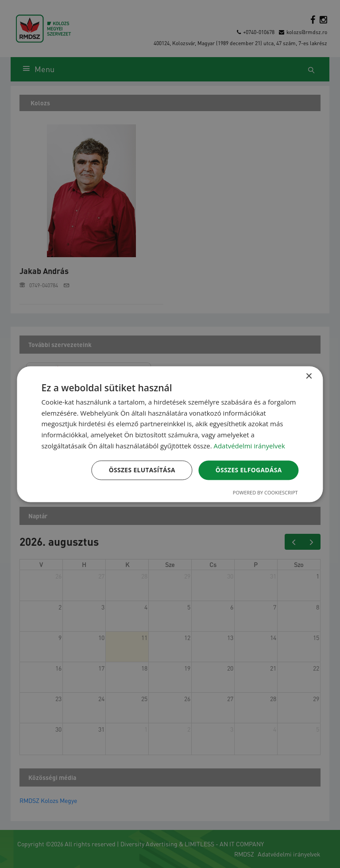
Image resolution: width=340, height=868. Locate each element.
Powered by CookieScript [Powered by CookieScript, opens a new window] (265, 492)
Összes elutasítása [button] (141, 470)
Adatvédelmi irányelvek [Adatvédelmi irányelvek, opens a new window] (250, 446)
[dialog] (170, 434)
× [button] (309, 376)
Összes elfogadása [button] (248, 470)
